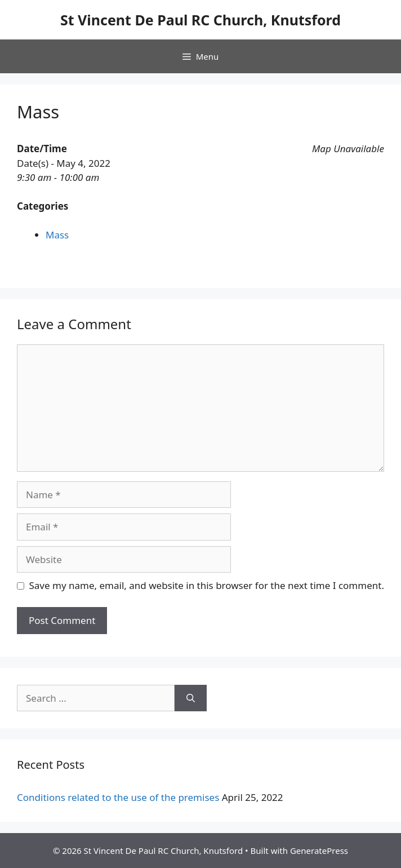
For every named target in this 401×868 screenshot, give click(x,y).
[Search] (191, 698)
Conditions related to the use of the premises (118, 797)
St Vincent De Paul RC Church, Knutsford (200, 20)
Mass (57, 235)
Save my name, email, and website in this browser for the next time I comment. (207, 585)
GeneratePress (319, 851)
